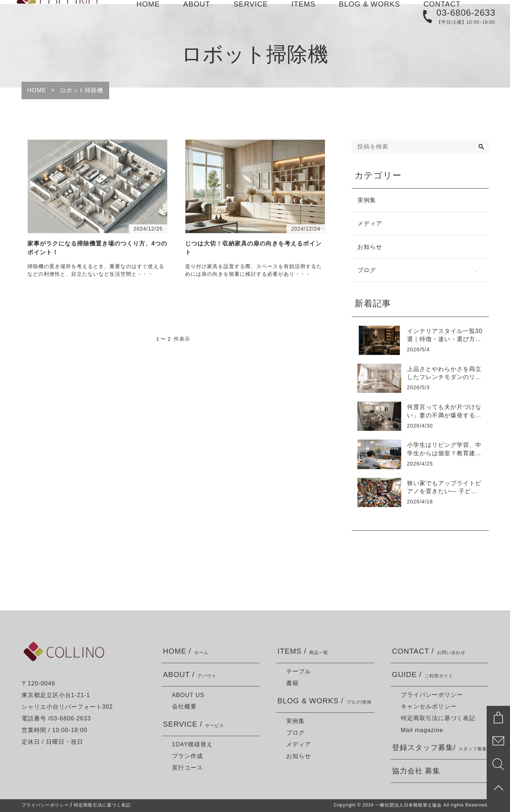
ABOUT (197, 14)
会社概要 (184, 706)
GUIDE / (423, 675)
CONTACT (442, 14)
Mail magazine (422, 730)
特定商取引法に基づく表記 (438, 718)
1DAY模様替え (193, 744)
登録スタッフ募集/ (440, 748)
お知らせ (299, 756)
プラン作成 (187, 756)
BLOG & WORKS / (325, 701)
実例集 (296, 721)
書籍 (292, 683)
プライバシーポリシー (432, 695)
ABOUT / (190, 675)
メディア (299, 744)
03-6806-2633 (466, 33)
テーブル (299, 671)
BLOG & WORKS (369, 14)
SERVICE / (194, 724)
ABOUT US (188, 695)
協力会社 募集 (416, 771)
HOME (148, 14)
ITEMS (303, 14)
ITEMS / (303, 651)
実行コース (187, 768)
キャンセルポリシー (429, 706)
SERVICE (251, 14)
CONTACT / (429, 651)
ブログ (296, 733)
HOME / (186, 651)
